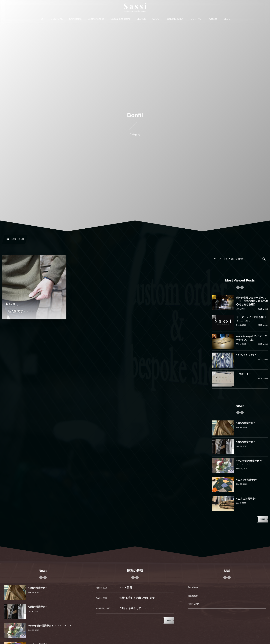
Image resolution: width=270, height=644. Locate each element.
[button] (260, 5)
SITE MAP (193, 604)
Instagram (193, 596)
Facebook (193, 587)
